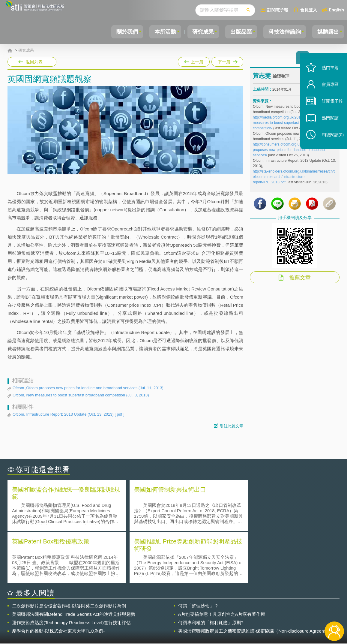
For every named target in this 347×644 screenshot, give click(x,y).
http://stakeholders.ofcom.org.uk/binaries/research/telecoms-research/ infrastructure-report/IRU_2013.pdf (294, 179)
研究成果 (197, 32)
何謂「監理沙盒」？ (198, 553)
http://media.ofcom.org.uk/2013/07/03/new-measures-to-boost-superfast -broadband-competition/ (287, 125)
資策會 (256, 611)
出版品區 (237, 32)
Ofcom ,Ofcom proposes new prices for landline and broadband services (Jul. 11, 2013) (88, 388)
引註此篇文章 (232, 426)
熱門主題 (327, 76)
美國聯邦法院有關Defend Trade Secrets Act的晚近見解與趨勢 (74, 562)
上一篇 (194, 61)
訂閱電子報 (278, 10)
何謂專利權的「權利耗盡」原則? (211, 570)
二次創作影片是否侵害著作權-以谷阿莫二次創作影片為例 (69, 553)
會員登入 (309, 10)
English (337, 10)
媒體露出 (327, 32)
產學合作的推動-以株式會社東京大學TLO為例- (58, 578)
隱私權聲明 (178, 611)
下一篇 (227, 61)
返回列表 (34, 62)
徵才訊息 (211, 611)
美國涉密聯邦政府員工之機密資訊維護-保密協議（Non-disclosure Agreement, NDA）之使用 (256, 579)
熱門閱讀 (327, 126)
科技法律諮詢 (282, 32)
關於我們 (117, 32)
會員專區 (327, 93)
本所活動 (157, 32)
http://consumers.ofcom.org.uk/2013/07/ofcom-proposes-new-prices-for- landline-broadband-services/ (290, 152)
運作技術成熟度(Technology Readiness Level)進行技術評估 (71, 570)
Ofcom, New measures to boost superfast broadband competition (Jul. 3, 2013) (81, 395)
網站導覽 (211, 619)
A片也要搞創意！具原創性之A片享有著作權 (222, 562)
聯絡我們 (175, 619)
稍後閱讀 (329, 143)
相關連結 (290, 611)
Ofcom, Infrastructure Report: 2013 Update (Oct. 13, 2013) (69, 414)
